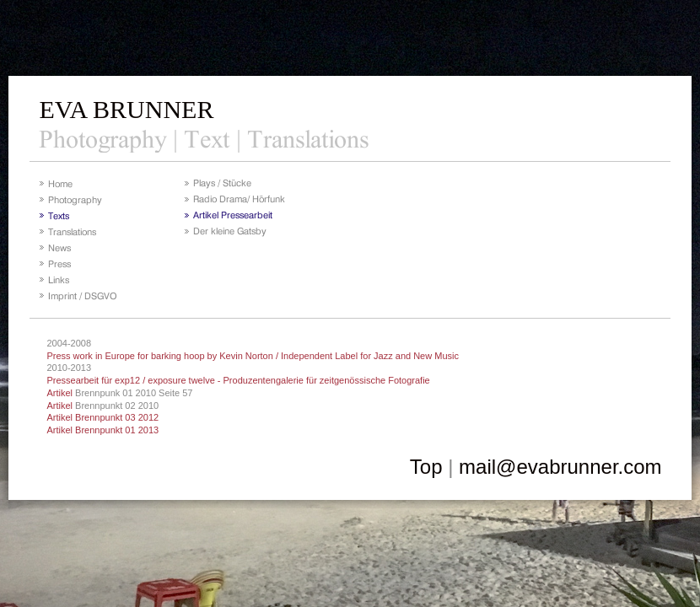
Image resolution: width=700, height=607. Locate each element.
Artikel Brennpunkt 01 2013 (102, 430)
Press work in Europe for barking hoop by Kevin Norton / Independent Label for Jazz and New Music (253, 356)
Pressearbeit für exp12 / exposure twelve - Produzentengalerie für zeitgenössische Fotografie (238, 380)
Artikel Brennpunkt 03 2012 (102, 417)
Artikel (59, 393)
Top (426, 467)
